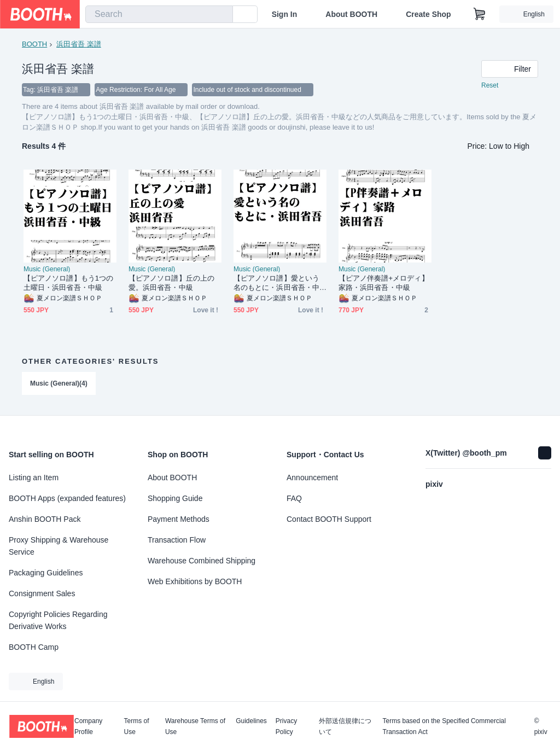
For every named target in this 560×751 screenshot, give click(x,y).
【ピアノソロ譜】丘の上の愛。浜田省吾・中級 (171, 283)
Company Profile (88, 726)
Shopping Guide (175, 498)
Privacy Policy (286, 726)
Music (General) (47, 269)
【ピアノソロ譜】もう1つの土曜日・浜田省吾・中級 (68, 283)
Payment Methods (179, 519)
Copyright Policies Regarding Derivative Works (58, 620)
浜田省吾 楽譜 (79, 44)
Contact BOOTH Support (329, 519)
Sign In (285, 14)
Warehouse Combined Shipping (202, 561)
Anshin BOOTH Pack (45, 519)
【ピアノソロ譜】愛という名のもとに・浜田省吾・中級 (276, 283)
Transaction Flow (177, 540)
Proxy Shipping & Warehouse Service (59, 546)
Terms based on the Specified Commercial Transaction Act (444, 726)
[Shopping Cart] (480, 14)
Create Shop (428, 14)
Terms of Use (137, 726)
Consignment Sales (42, 593)
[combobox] (159, 14)
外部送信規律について (345, 726)
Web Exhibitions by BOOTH (195, 581)
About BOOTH (351, 14)
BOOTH (34, 44)
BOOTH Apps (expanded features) (67, 498)
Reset (490, 85)
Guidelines (251, 721)
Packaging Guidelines (46, 573)
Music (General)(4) (59, 383)
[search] (222, 15)
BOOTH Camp (34, 647)
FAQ (294, 498)
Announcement (312, 478)
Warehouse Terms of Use (195, 726)
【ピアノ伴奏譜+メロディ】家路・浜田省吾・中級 (384, 283)
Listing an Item (34, 478)
